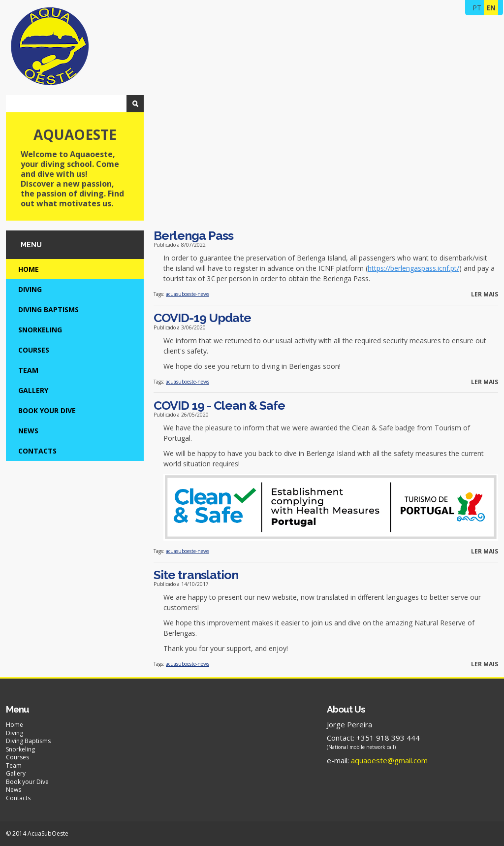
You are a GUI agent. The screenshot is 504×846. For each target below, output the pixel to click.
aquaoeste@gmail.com (389, 760)
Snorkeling (40, 330)
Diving (30, 289)
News (28, 431)
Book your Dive (47, 410)
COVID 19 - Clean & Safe (219, 405)
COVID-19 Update (202, 318)
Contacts (37, 451)
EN (491, 8)
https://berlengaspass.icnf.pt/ (413, 268)
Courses (34, 350)
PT (477, 8)
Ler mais (485, 294)
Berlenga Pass (193, 235)
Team (28, 370)
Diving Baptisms (48, 309)
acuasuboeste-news (188, 294)
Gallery (33, 390)
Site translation (196, 575)
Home (29, 269)
